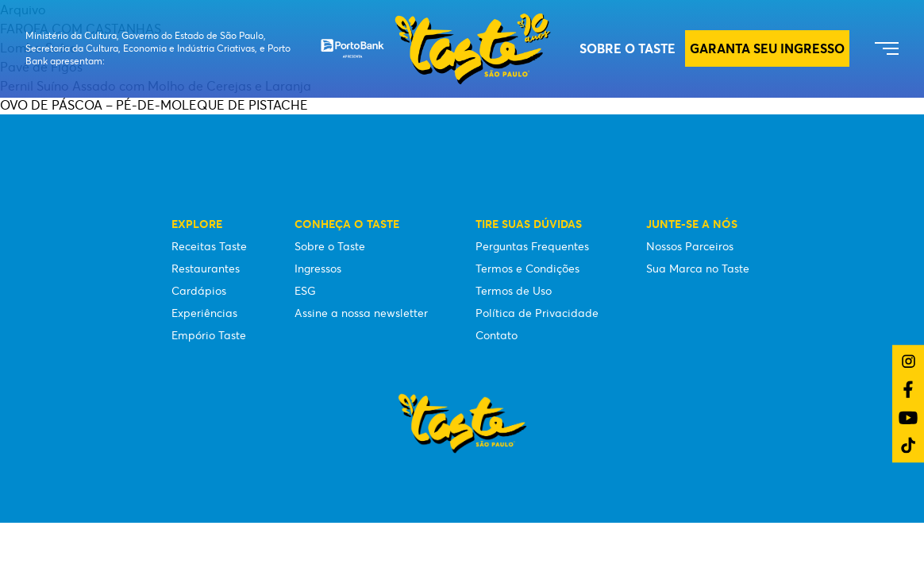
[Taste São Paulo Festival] (436, 49)
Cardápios (199, 291)
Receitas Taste (209, 246)
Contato (497, 335)
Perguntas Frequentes (532, 246)
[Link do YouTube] (908, 417)
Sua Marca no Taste (698, 269)
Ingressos (318, 269)
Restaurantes (206, 269)
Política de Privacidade (537, 313)
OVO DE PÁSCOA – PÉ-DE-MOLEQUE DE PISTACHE (154, 105)
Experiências (204, 313)
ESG (305, 291)
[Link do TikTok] (908, 445)
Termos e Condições (527, 269)
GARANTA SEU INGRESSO (767, 48)
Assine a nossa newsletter (361, 313)
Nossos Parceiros (690, 246)
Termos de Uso (514, 291)
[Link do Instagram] (909, 361)
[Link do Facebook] (908, 389)
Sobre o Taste (628, 48)
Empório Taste (209, 335)
